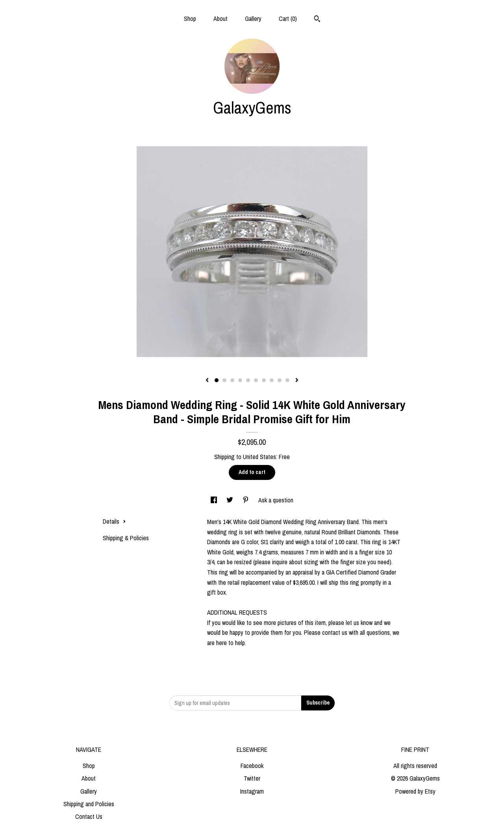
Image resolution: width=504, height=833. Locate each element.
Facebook (252, 766)
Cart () (288, 19)
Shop (190, 19)
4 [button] (240, 380)
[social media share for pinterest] (246, 500)
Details (114, 521)
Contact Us (89, 816)
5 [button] (248, 380)
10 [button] (287, 380)
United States (259, 457)
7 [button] (264, 380)
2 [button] (224, 380)
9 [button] (280, 380)
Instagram (252, 791)
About (220, 19)
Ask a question (276, 500)
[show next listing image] (297, 381)
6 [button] (256, 380)
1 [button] (217, 380)
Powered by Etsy (415, 791)
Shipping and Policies (89, 804)
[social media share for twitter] (231, 500)
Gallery (253, 19)
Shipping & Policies (126, 538)
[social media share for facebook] (215, 500)
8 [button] (272, 380)
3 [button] (232, 380)
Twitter (252, 778)
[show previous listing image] (207, 381)
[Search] (317, 20)
